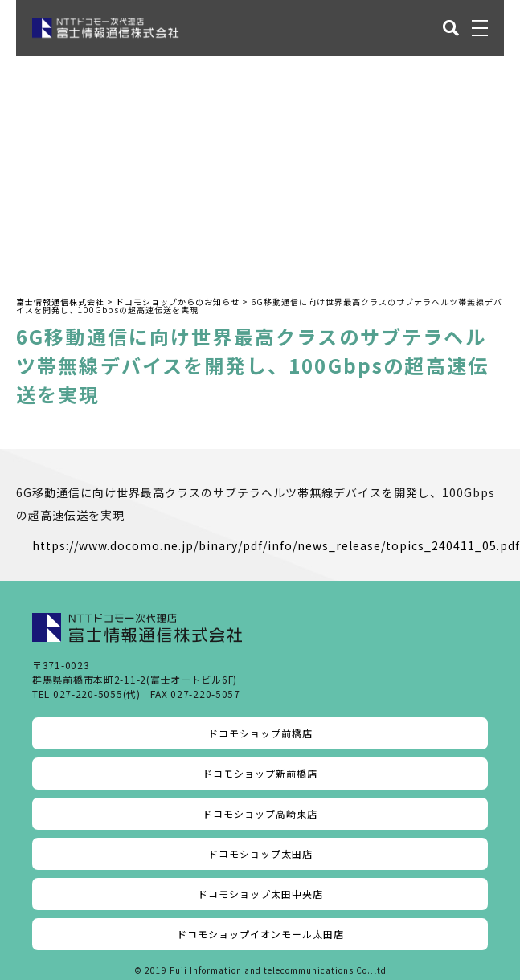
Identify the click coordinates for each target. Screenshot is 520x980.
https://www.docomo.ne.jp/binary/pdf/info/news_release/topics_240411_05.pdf (276, 545)
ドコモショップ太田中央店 (260, 894)
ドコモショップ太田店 (260, 853)
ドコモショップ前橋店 (260, 733)
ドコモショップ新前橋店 (260, 773)
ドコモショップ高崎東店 (260, 813)
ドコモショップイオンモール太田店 (260, 934)
